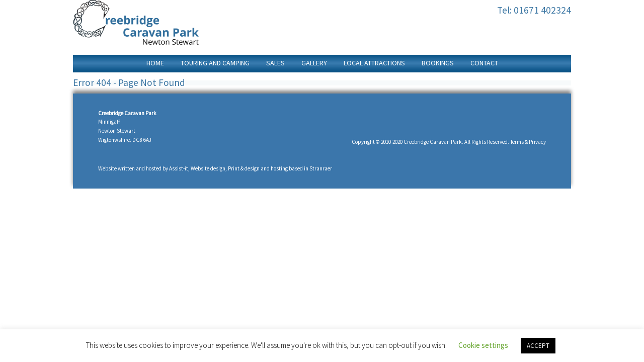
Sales (275, 63)
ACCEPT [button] (538, 346)
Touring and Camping (215, 63)
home (155, 63)
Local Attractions (374, 63)
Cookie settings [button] (483, 345)
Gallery (314, 63)
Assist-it (179, 168)
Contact (484, 63)
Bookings (438, 63)
